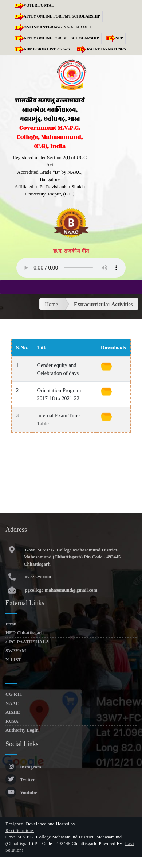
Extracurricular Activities (103, 304)
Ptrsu (11, 624)
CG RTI (14, 694)
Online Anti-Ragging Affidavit (52, 27)
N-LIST (13, 660)
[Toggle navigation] (10, 287)
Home (51, 304)
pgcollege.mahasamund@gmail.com (60, 590)
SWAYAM (16, 650)
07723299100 (37, 577)
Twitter (20, 780)
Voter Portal (33, 5)
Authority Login (22, 730)
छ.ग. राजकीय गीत (71, 251)
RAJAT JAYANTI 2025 (100, 49)
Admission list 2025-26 (41, 49)
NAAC (12, 703)
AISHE (13, 712)
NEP (113, 38)
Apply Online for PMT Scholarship (56, 16)
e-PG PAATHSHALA (27, 642)
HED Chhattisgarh (25, 633)
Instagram (23, 767)
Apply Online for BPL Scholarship (56, 38)
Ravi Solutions (20, 830)
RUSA (12, 721)
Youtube (21, 792)
